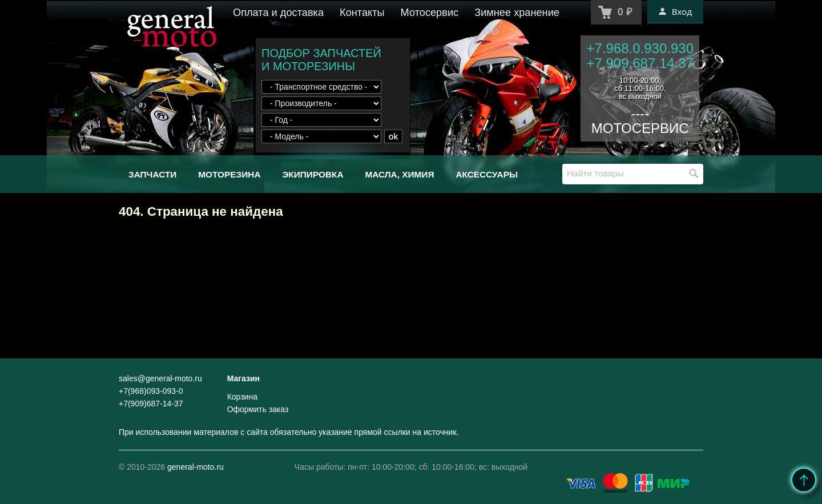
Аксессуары (487, 174)
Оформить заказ (258, 409)
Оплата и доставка (278, 13)
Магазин (243, 378)
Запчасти (152, 174)
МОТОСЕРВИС (640, 128)
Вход (675, 11)
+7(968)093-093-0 (151, 391)
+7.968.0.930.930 (640, 48)
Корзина (242, 397)
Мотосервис (430, 13)
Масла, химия (399, 174)
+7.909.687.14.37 (640, 63)
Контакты (362, 13)
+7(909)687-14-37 (151, 404)
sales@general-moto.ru (160, 378)
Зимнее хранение (517, 13)
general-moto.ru (196, 467)
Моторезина (229, 174)
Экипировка (313, 174)
